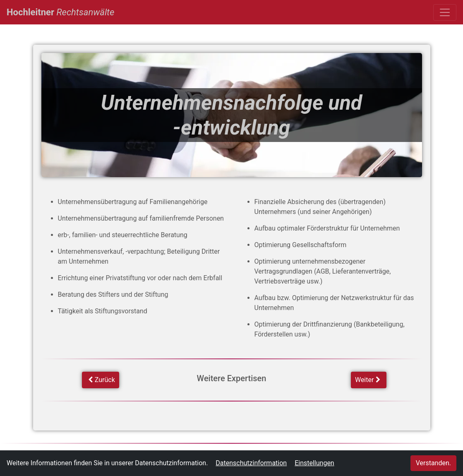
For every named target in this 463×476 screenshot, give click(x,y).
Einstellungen (314, 463)
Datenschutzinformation (251, 463)
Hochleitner (60, 11)
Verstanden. (433, 463)
